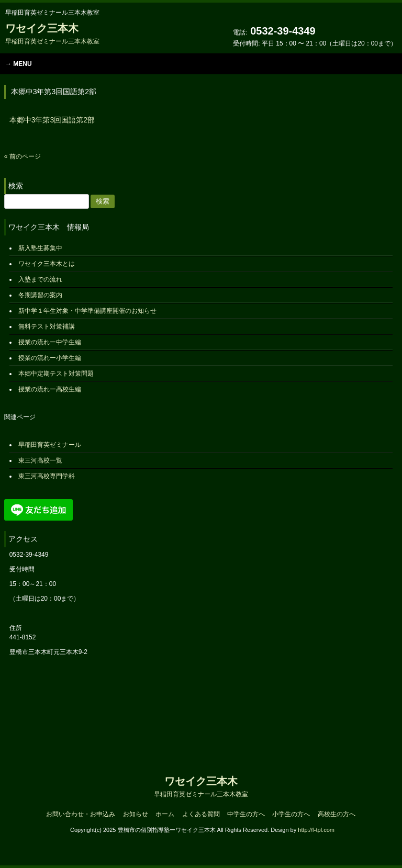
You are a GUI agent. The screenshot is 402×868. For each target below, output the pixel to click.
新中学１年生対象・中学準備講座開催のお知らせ (87, 311)
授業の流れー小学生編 (50, 358)
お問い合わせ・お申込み (81, 814)
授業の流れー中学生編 (50, 342)
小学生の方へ (291, 814)
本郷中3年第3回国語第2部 (52, 120)
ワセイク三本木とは (47, 264)
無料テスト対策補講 (47, 326)
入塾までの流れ (40, 279)
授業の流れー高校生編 (50, 389)
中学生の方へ (246, 814)
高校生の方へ (337, 814)
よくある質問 (201, 814)
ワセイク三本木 (52, 34)
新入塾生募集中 (40, 248)
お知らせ (136, 814)
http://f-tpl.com (316, 830)
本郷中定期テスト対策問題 (56, 374)
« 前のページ (23, 156)
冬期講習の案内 (40, 295)
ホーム (165, 814)
